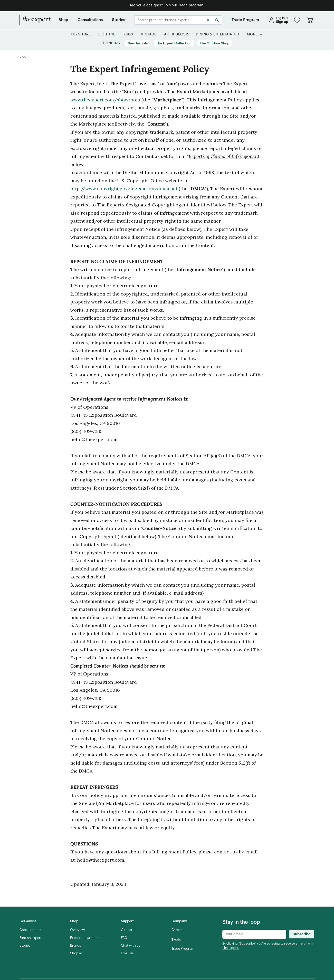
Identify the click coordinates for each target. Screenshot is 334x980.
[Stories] (118, 20)
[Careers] (177, 930)
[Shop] (63, 20)
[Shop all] (76, 953)
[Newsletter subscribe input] (254, 934)
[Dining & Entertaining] (218, 35)
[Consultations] (90, 20)
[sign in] (278, 20)
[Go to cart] (310, 20)
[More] (252, 35)
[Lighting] (107, 35)
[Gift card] (128, 930)
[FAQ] (124, 938)
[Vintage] (149, 35)
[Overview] (77, 930)
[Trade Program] (245, 20)
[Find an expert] (31, 938)
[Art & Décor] (176, 35)
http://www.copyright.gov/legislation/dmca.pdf (124, 189)
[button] (297, 20)
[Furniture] (81, 35)
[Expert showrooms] (85, 938)
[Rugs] (128, 35)
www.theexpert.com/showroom (105, 100)
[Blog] (23, 57)
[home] (35, 20)
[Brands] (75, 946)
